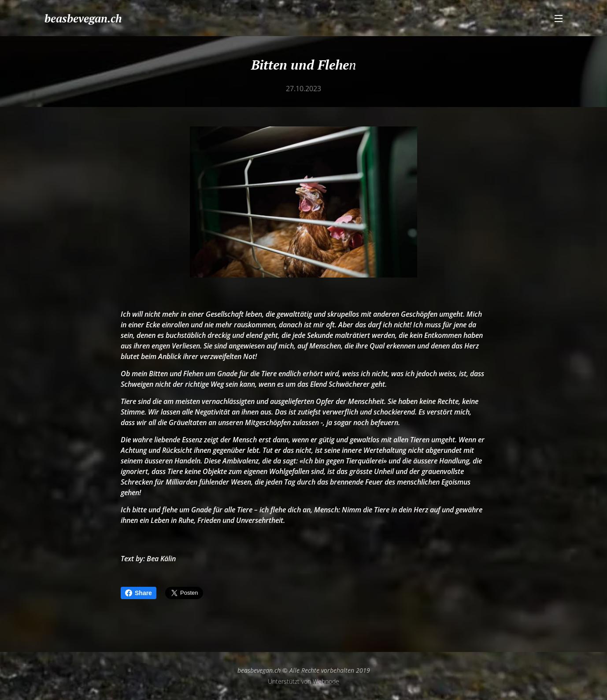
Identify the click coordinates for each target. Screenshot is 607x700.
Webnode (326, 681)
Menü (559, 19)
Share (139, 593)
